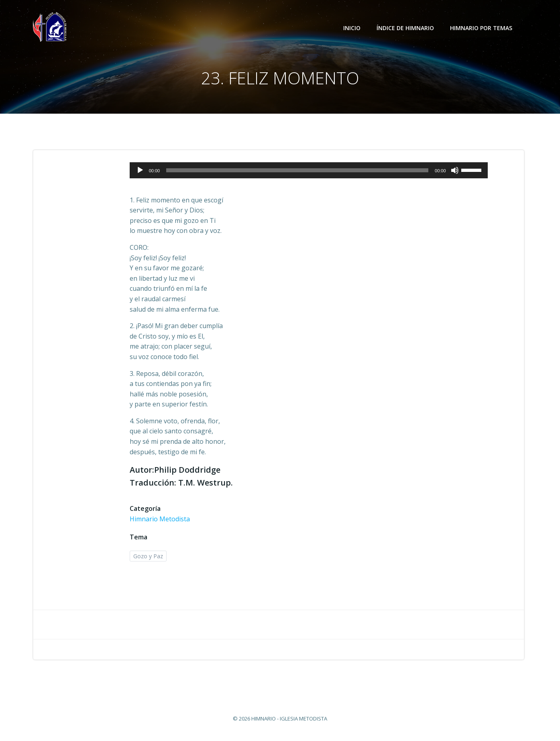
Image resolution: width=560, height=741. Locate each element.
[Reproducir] (140, 170)
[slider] (297, 170)
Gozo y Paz (148, 556)
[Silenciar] (455, 170)
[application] (309, 170)
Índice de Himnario (405, 28)
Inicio (352, 28)
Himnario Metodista (160, 519)
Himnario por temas (485, 28)
